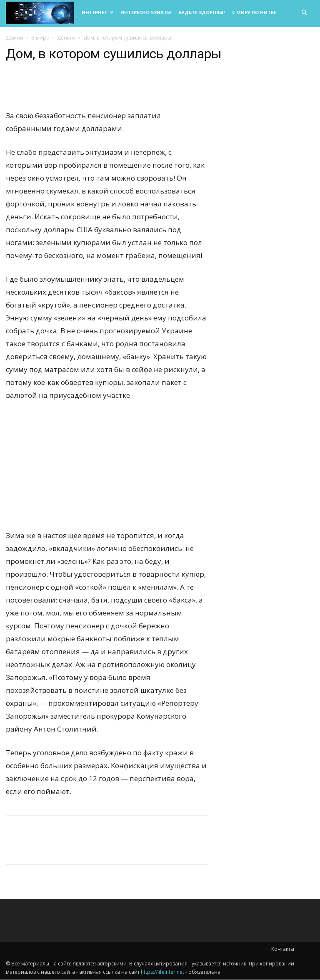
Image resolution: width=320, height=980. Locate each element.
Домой (15, 38)
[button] (304, 13)
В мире (40, 38)
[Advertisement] (107, 471)
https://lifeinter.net (162, 972)
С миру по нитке (254, 12)
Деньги (66, 38)
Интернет (98, 12)
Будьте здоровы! (202, 12)
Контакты (283, 949)
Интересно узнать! (146, 12)
